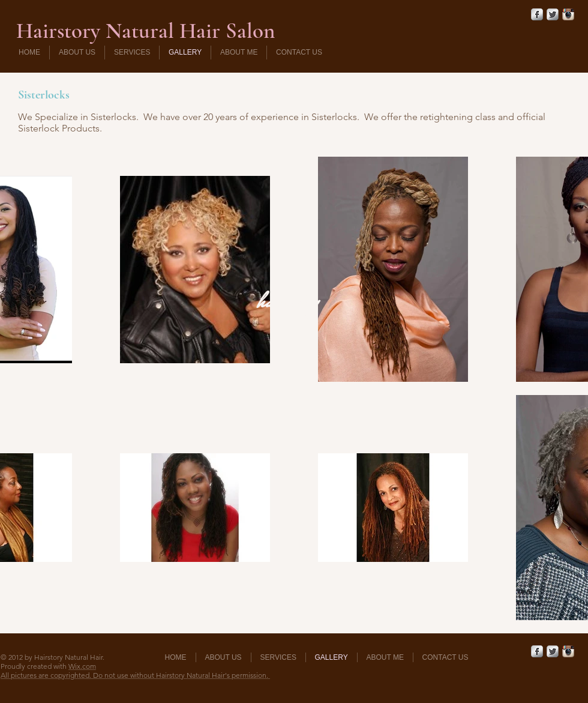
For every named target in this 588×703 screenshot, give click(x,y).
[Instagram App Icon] (568, 14)
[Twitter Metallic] (553, 14)
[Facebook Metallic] (537, 14)
